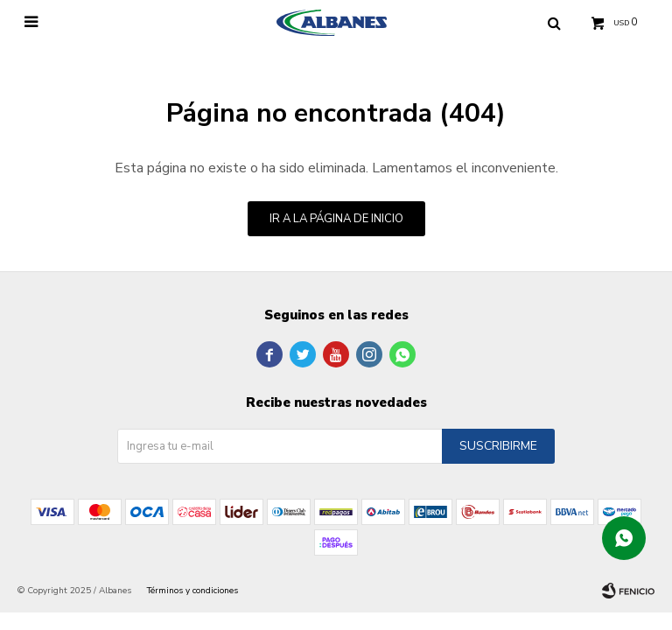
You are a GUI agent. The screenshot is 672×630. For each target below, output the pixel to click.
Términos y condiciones (192, 591)
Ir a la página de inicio (336, 219)
